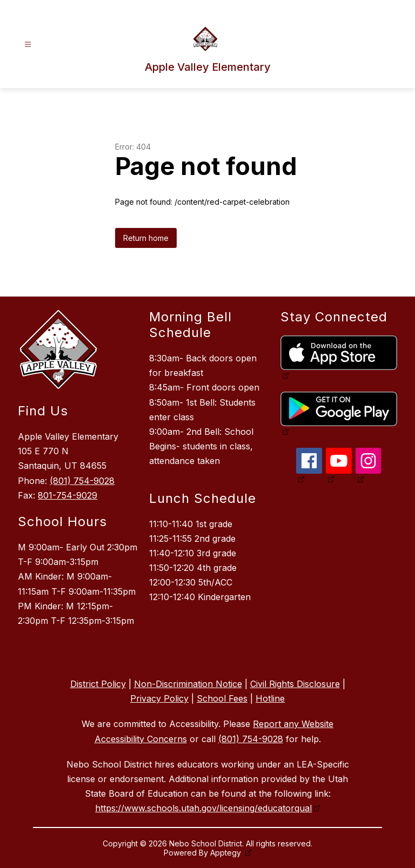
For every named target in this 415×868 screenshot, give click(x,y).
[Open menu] (28, 45)
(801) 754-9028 (82, 481)
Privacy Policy (159, 698)
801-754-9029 (68, 495)
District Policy (98, 684)
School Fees (222, 698)
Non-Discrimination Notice (188, 684)
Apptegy (227, 853)
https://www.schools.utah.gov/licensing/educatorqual (203, 808)
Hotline (270, 698)
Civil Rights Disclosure (295, 684)
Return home (146, 238)
